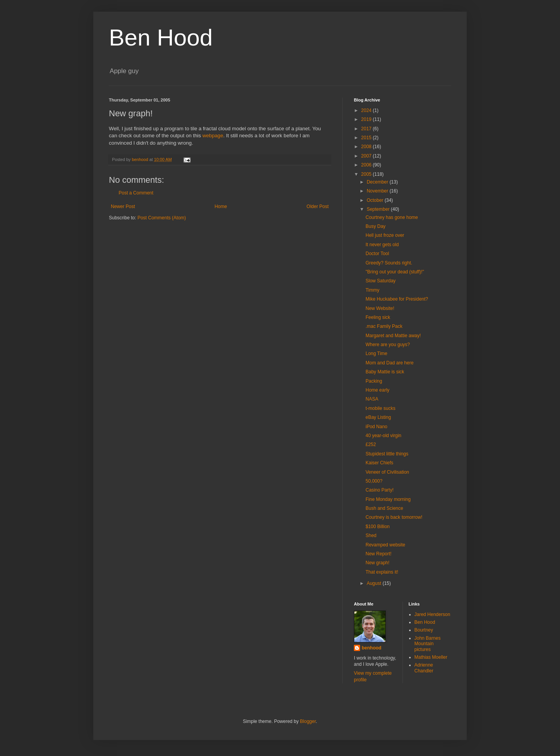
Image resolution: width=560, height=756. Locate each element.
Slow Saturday (381, 281)
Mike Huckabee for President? (397, 299)
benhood (372, 648)
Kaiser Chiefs (379, 463)
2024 (367, 110)
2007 (367, 156)
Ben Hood (161, 38)
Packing (374, 381)
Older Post (318, 206)
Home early (377, 390)
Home (221, 206)
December (378, 182)
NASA (372, 399)
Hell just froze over (385, 235)
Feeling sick (378, 317)
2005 (367, 174)
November (378, 191)
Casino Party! (380, 490)
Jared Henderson (432, 614)
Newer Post (123, 206)
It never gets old (382, 245)
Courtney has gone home (392, 217)
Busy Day (375, 226)
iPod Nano (376, 427)
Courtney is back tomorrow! (394, 517)
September (379, 209)
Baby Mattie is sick (385, 372)
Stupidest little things (387, 454)
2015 (367, 138)
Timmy (373, 290)
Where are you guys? (388, 345)
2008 (367, 147)
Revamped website (385, 545)
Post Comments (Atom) (162, 218)
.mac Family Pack (384, 326)
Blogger (308, 721)
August (375, 583)
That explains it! (382, 572)
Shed (371, 535)
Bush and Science (384, 508)
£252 (371, 444)
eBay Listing (378, 417)
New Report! (379, 554)
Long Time (376, 353)
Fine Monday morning (388, 499)
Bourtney (424, 630)
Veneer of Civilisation (387, 472)
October (376, 200)
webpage (213, 136)
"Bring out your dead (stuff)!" (395, 272)
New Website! (380, 308)
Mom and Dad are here (389, 363)
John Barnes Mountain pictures (428, 644)
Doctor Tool (377, 254)
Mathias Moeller (431, 657)
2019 (367, 119)
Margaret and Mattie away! (393, 336)
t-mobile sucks (381, 408)
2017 (367, 129)
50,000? (374, 481)
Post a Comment (136, 193)
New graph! (377, 563)
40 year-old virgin (383, 436)
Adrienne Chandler (424, 668)
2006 (367, 165)
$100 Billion (378, 527)
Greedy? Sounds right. (389, 263)
